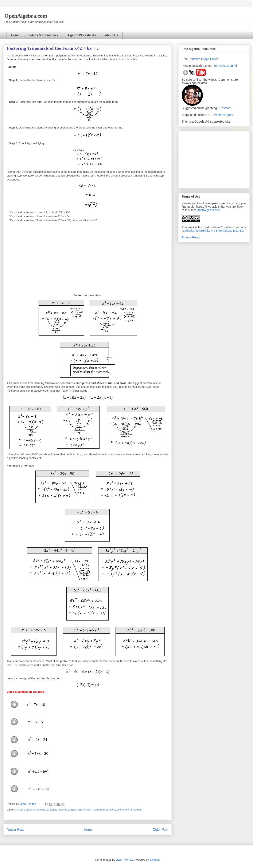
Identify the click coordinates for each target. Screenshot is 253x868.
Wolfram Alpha (224, 115)
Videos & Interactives (43, 35)
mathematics (107, 810)
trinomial (136, 810)
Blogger (154, 860)
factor (53, 810)
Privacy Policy (191, 237)
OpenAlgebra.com (209, 210)
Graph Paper (210, 59)
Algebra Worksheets (81, 35)
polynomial (123, 810)
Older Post (160, 830)
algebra (30, 810)
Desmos (225, 108)
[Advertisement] (214, 159)
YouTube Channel (225, 66)
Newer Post (15, 830)
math (95, 810)
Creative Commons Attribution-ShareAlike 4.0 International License (214, 229)
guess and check (80, 810)
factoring (63, 810)
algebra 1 (42, 810)
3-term (20, 810)
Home (15, 35)
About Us (111, 35)
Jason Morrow (124, 860)
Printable (195, 59)
